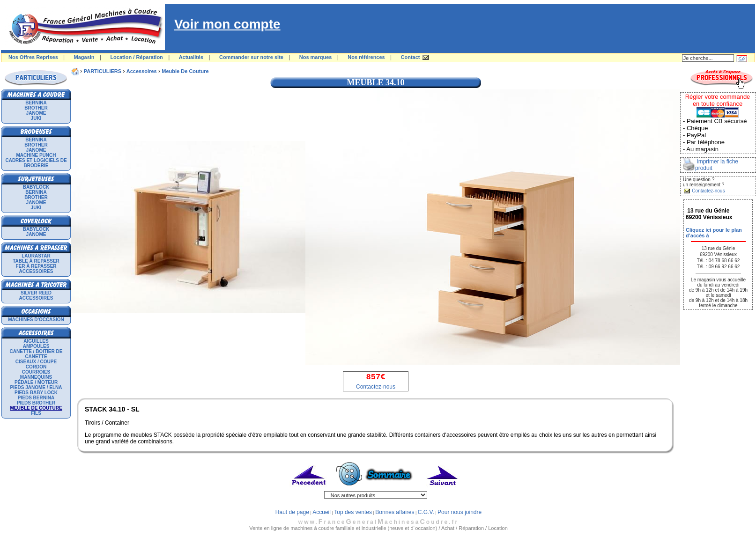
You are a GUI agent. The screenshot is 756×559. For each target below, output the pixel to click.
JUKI (36, 118)
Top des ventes (353, 512)
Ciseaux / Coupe (36, 362)
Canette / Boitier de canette (36, 354)
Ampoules (36, 346)
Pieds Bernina (36, 398)
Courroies (36, 372)
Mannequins (36, 377)
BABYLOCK (36, 187)
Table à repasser (36, 261)
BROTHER (36, 108)
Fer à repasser (36, 266)
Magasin (84, 57)
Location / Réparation (136, 57)
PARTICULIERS (103, 71)
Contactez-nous (376, 387)
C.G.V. (426, 512)
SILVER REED (36, 293)
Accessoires (36, 271)
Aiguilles (36, 341)
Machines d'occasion (36, 320)
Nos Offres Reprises (33, 57)
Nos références (366, 57)
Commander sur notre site (251, 57)
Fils (36, 413)
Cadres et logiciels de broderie (36, 163)
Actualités (191, 57)
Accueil (322, 512)
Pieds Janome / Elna (36, 387)
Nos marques (316, 57)
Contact (411, 57)
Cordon (36, 367)
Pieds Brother (36, 403)
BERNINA (36, 103)
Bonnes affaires (395, 512)
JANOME (36, 113)
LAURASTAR (36, 256)
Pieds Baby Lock (36, 393)
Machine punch (36, 155)
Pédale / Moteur (36, 382)
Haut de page (292, 512)
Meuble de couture (185, 71)
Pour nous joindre (460, 512)
